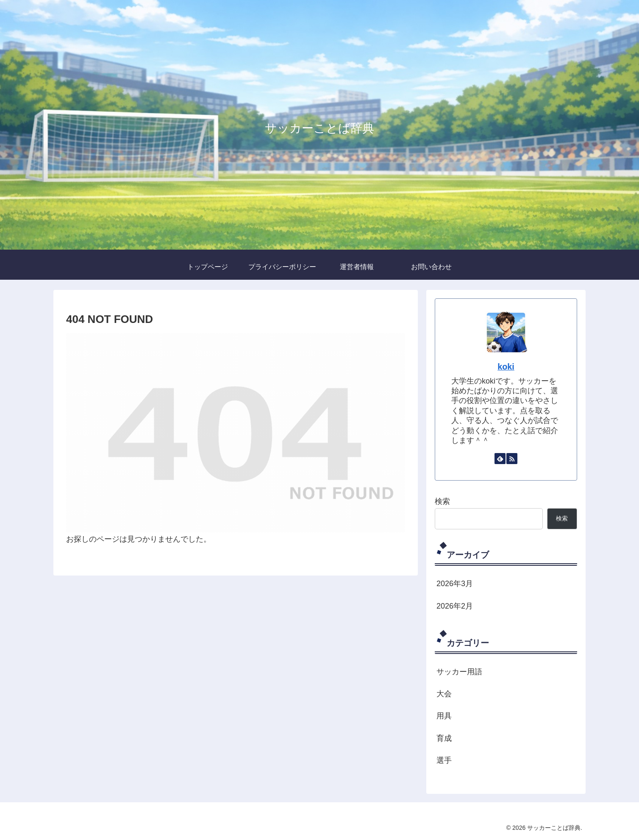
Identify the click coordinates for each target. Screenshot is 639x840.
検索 (442, 501)
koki (506, 367)
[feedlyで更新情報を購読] (500, 459)
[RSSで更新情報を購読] (512, 459)
